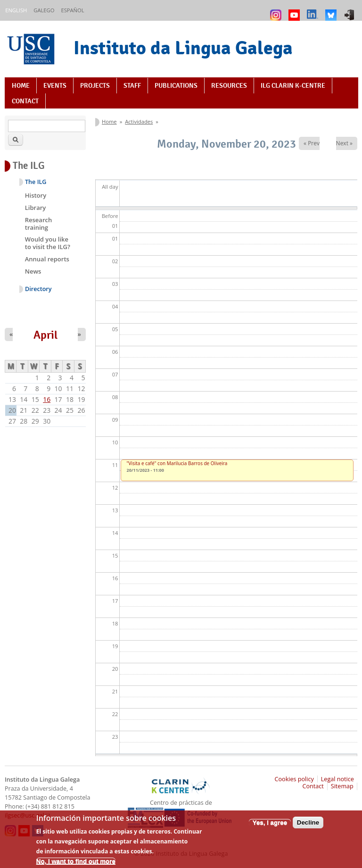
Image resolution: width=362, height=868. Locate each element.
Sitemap (342, 786)
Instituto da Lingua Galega (183, 48)
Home (21, 85)
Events (55, 85)
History (36, 195)
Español (72, 10)
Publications (176, 85)
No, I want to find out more (76, 864)
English (16, 10)
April (45, 335)
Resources (229, 85)
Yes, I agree (270, 825)
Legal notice (337, 779)
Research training (38, 224)
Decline (308, 825)
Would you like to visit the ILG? (48, 243)
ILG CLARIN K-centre (293, 85)
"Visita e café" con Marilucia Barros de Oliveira (177, 463)
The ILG (36, 182)
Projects (95, 85)
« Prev (312, 143)
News (33, 271)
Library (36, 208)
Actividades (139, 121)
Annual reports (47, 259)
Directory (38, 289)
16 (47, 399)
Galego (44, 10)
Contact (25, 101)
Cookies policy (294, 779)
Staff (132, 85)
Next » (344, 143)
